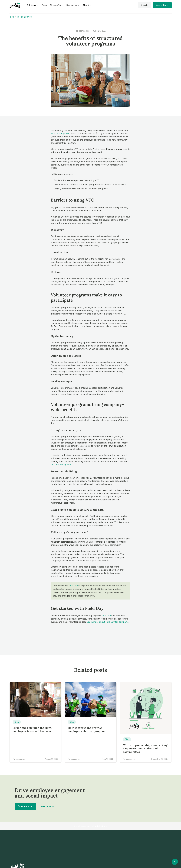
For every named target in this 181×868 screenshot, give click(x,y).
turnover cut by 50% (61, 465)
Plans (44, 5)
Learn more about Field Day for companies (108, 622)
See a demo (162, 5)
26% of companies (60, 134)
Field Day (73, 586)
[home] (15, 5)
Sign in (145, 5)
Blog (12, 17)
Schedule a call (26, 806)
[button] (32, 5)
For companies (24, 17)
